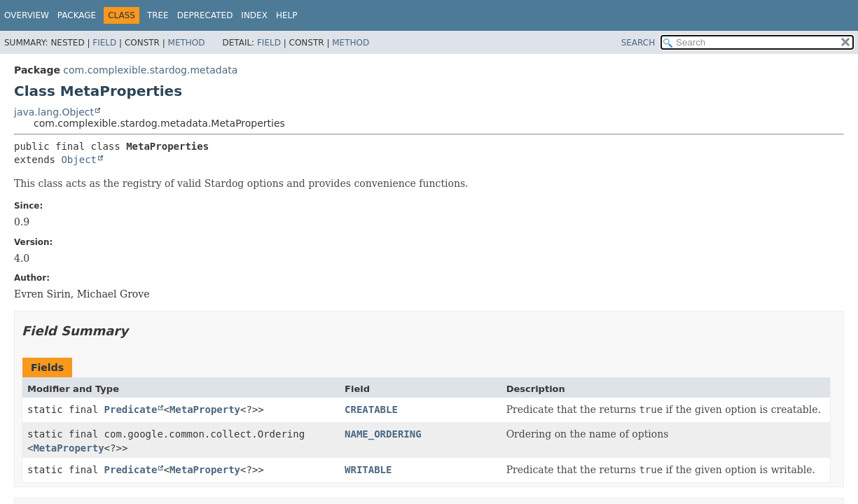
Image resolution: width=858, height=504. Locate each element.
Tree (158, 15)
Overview (27, 15)
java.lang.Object (54, 112)
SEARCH (638, 43)
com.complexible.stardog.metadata (150, 70)
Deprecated (205, 15)
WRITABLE (368, 470)
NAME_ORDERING (383, 434)
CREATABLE (371, 409)
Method (187, 43)
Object (79, 160)
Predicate (131, 409)
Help (287, 15)
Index (254, 15)
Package (77, 15)
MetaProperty (205, 409)
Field (104, 43)
